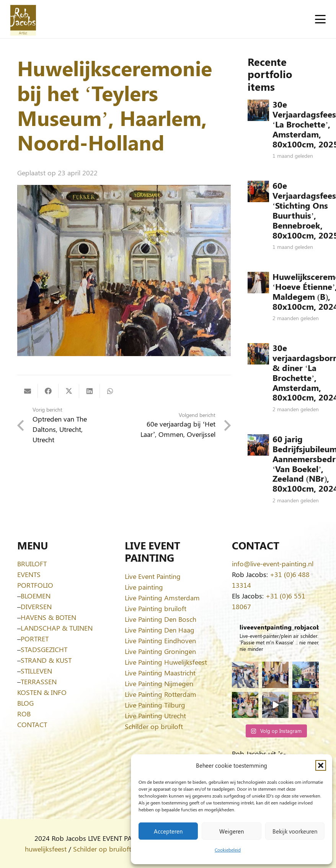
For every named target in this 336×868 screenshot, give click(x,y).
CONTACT (32, 724)
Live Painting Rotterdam (161, 694)
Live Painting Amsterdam (162, 598)
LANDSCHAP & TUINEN (57, 628)
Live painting (144, 587)
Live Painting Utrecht (155, 716)
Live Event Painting (153, 576)
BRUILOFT (32, 564)
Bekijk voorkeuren (295, 831)
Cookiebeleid (228, 850)
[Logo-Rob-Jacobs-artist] (23, 19)
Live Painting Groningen (160, 651)
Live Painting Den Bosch (161, 619)
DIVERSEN (36, 606)
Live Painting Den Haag (160, 630)
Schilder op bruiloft (154, 726)
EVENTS (29, 574)
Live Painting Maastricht (160, 673)
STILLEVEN (36, 671)
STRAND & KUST (46, 660)
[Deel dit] (48, 391)
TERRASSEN (39, 682)
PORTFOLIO (35, 585)
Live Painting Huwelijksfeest (166, 662)
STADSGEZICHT (44, 649)
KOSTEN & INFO (42, 692)
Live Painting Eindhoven (160, 641)
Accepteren (168, 831)
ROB (24, 714)
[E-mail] (28, 391)
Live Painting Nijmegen (159, 683)
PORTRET (35, 639)
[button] (321, 765)
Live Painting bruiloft (156, 608)
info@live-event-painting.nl (273, 564)
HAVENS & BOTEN (48, 617)
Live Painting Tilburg (155, 705)
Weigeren (232, 831)
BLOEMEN (36, 596)
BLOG (25, 703)
